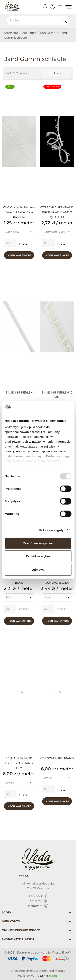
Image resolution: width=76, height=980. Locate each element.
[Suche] (38, 20)
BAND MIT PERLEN (19, 392)
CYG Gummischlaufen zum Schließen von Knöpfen (19, 212)
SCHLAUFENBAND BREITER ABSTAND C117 (19, 763)
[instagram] (38, 906)
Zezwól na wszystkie (38, 543)
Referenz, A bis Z (19, 73)
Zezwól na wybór (38, 556)
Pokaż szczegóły (51, 530)
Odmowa (38, 569)
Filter (56, 73)
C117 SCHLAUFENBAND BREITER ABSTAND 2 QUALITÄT (57, 212)
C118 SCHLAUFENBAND (57, 758)
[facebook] (38, 896)
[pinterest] (38, 901)
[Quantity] (10, 243)
